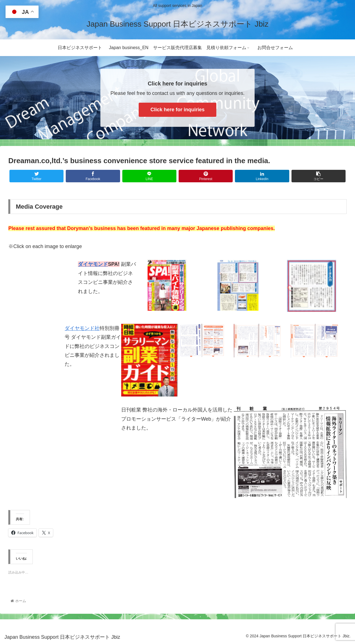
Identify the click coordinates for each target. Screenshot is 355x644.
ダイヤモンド (93, 264)
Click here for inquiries (177, 110)
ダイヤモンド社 (82, 328)
